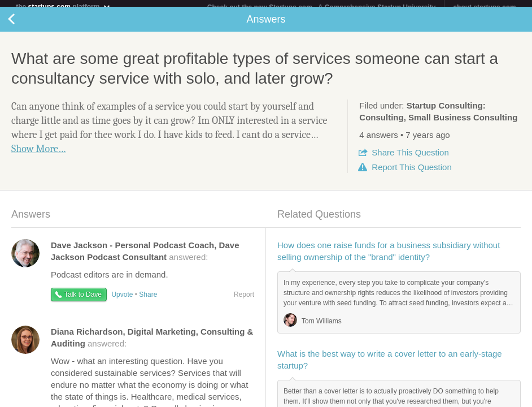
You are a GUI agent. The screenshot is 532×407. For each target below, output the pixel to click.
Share (410, 159)
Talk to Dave (83, 301)
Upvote (122, 301)
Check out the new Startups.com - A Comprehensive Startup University (322, 7)
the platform (63, 7)
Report (411, 174)
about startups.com (484, 7)
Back (23, 26)
